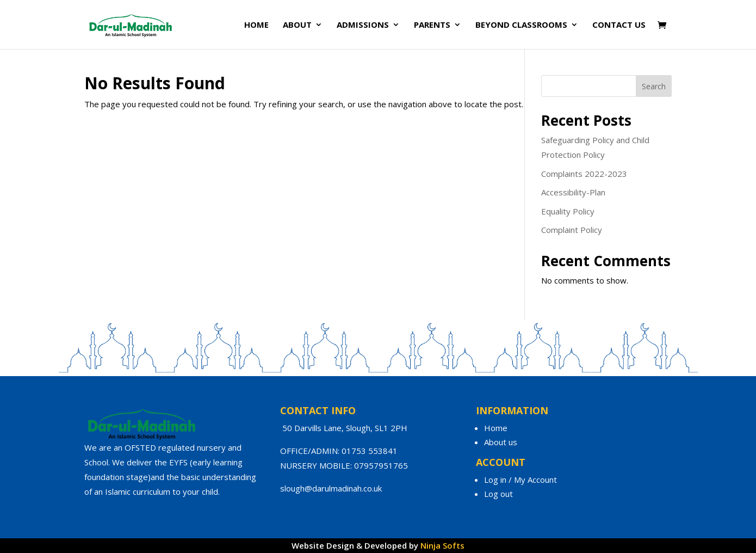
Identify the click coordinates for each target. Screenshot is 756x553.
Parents (432, 25)
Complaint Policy (572, 230)
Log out (498, 494)
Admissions (363, 25)
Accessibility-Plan (573, 192)
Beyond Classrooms (521, 25)
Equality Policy (568, 211)
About (297, 25)
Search (654, 86)
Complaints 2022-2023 (584, 174)
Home (256, 25)
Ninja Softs (442, 545)
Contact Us (619, 25)
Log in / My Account (520, 480)
